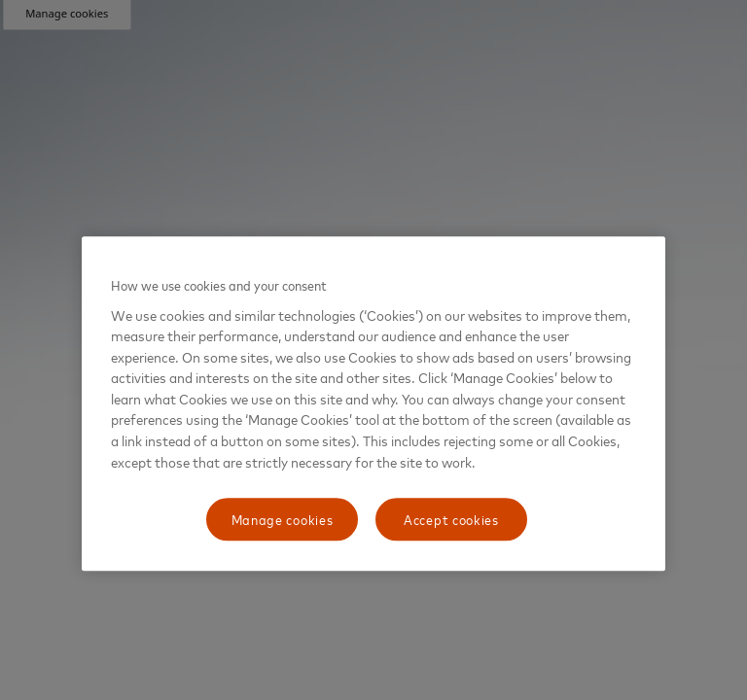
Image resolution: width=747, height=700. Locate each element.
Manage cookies (283, 519)
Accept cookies (451, 519)
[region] (373, 403)
